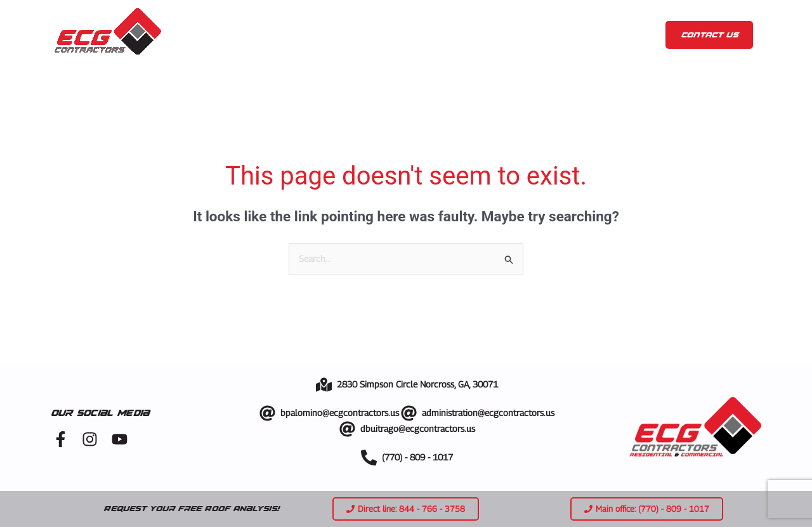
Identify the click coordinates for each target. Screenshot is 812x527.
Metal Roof (501, 49)
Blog (561, 20)
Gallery (436, 20)
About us (284, 20)
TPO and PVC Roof (600, 49)
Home (222, 20)
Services (364, 20)
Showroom (504, 20)
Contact (620, 20)
